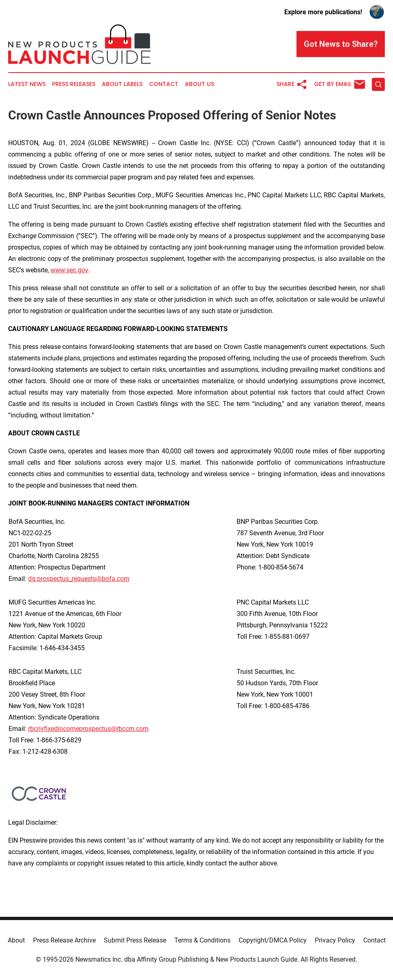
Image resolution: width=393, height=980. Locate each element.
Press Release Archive (64, 940)
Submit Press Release (135, 940)
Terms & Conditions (202, 940)
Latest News (27, 84)
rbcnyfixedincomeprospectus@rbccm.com (88, 729)
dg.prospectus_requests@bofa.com (79, 579)
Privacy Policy (335, 940)
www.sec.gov (69, 270)
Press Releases (74, 84)
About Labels (122, 84)
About (16, 940)
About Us (200, 84)
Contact (164, 84)
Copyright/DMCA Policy (273, 940)
